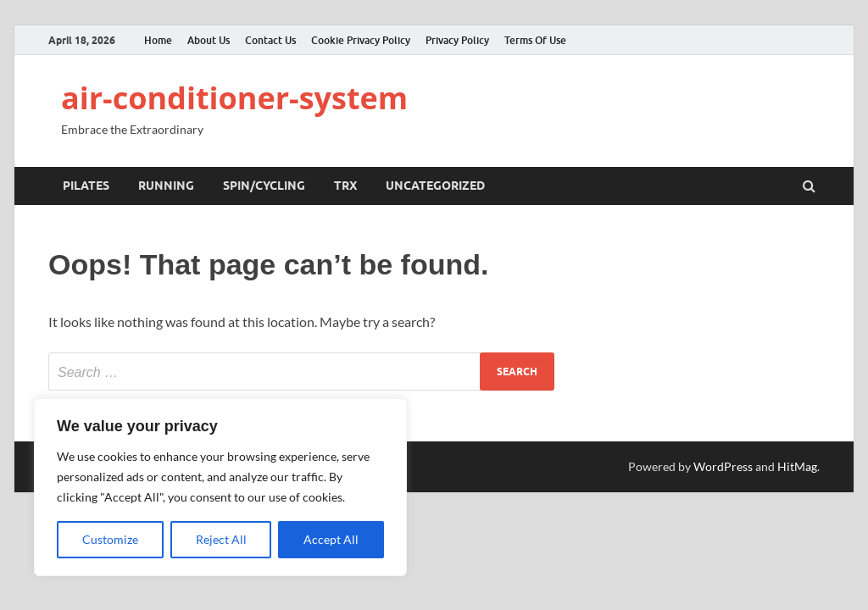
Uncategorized (435, 186)
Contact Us (270, 40)
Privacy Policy (457, 40)
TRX (345, 186)
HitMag (797, 466)
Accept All (331, 539)
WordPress (723, 466)
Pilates (86, 186)
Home (158, 40)
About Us (209, 40)
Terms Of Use (535, 40)
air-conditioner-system (234, 98)
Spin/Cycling (264, 186)
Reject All (221, 539)
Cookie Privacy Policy (361, 40)
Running (166, 186)
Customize (110, 539)
